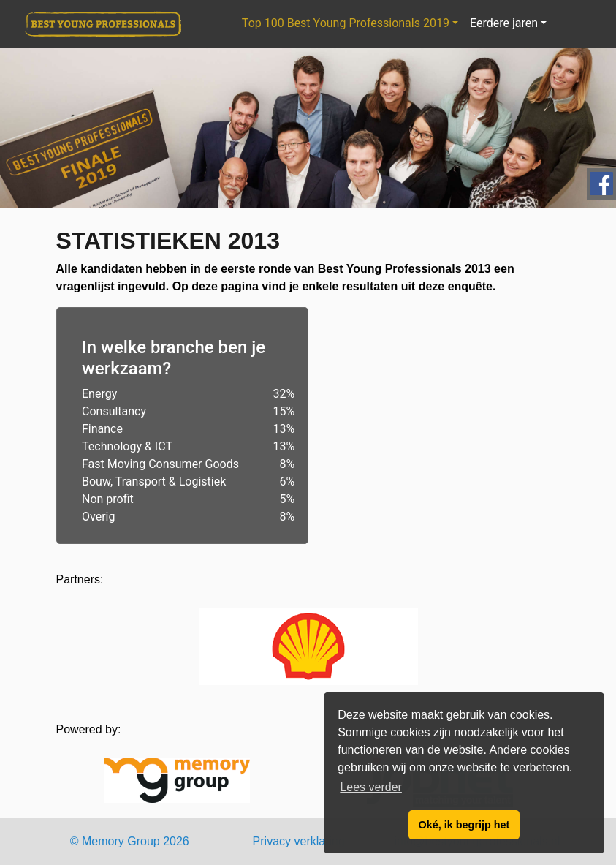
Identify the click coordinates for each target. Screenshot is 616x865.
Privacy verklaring (299, 841)
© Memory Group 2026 (130, 841)
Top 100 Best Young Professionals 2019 (346, 23)
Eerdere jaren (504, 23)
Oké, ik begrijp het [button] (464, 825)
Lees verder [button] (371, 787)
